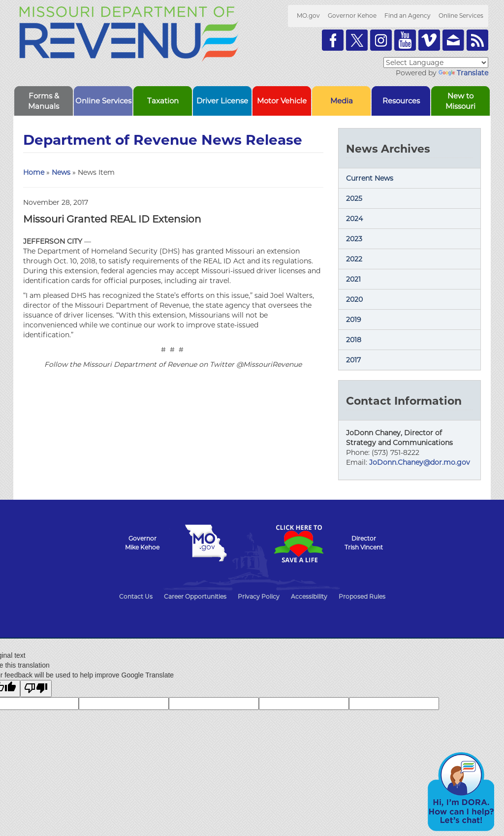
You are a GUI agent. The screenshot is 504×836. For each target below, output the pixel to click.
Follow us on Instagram (381, 40)
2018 (354, 340)
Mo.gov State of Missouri (206, 543)
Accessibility (309, 596)
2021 (353, 279)
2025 (354, 198)
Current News (370, 178)
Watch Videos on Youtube (405, 40)
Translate (463, 73)
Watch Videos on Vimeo (429, 40)
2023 (354, 239)
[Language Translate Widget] (436, 63)
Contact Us (136, 596)
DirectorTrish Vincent (364, 543)
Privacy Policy (259, 596)
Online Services (461, 16)
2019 (354, 320)
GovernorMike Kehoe (142, 543)
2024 (354, 219)
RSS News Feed (477, 40)
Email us (453, 40)
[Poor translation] (36, 689)
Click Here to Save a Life (298, 544)
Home (34, 172)
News (61, 172)
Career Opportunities (195, 596)
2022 (354, 259)
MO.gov (308, 16)
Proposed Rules (362, 596)
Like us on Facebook (333, 40)
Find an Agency (408, 16)
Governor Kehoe (352, 16)
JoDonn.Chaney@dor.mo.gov (420, 462)
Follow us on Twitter (357, 40)
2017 (353, 360)
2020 (354, 299)
